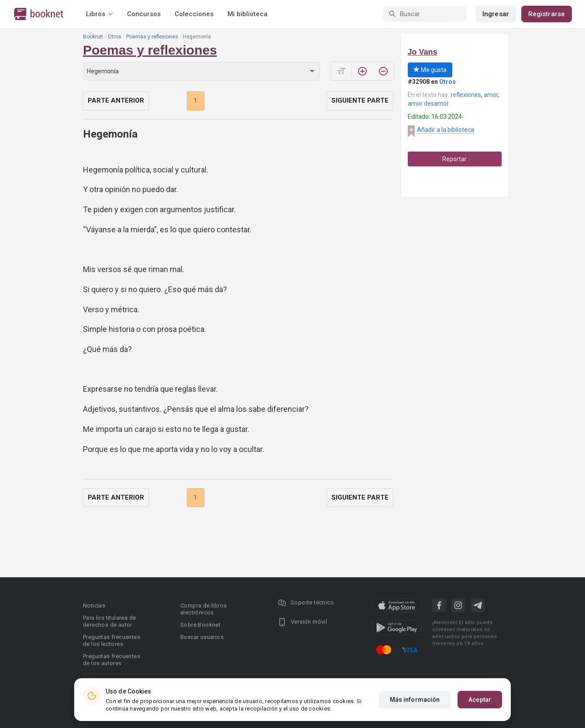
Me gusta (430, 70)
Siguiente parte (360, 100)
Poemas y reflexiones (152, 37)
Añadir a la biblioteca (446, 130)
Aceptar (480, 700)
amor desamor (428, 104)
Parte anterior (116, 100)
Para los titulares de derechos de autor (109, 621)
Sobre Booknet (200, 625)
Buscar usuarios (202, 637)
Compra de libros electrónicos (203, 609)
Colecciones (194, 14)
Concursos (144, 14)
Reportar (454, 159)
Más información (415, 700)
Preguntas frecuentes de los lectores (112, 640)
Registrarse (547, 14)
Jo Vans (423, 52)
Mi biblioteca (248, 14)
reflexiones (466, 95)
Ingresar (496, 14)
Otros (115, 37)
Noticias (94, 606)
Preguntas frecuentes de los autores (112, 660)
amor (491, 95)
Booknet (93, 37)
